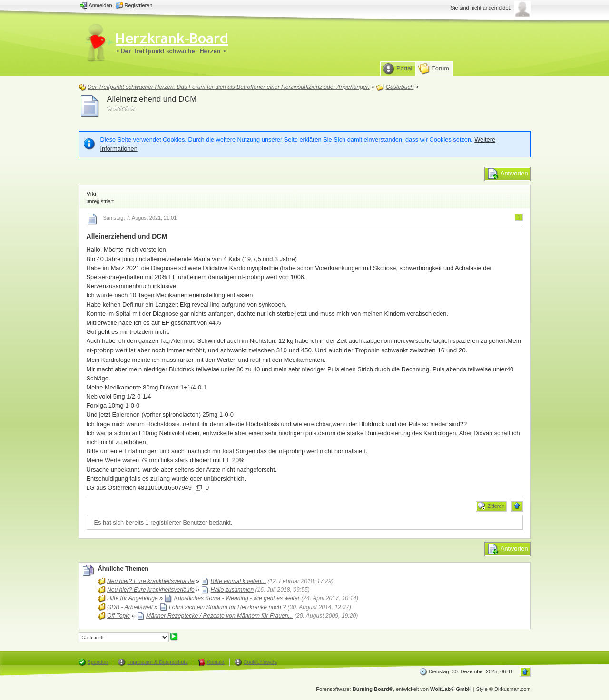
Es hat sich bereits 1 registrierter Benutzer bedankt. (163, 522)
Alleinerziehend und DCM (152, 99)
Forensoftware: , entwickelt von (394, 689)
